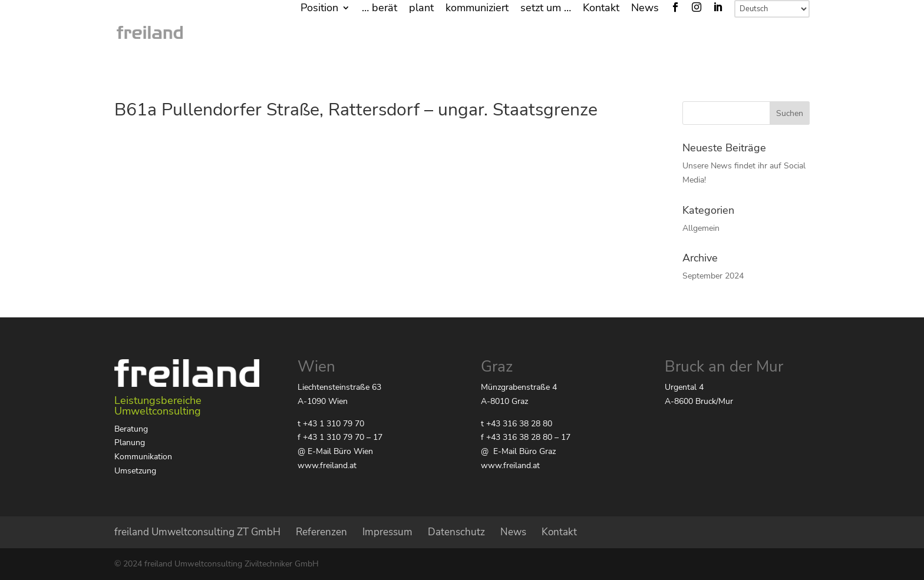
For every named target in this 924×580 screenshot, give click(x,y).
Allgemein (701, 228)
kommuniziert (477, 9)
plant (421, 9)
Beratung (131, 429)
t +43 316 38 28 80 (517, 424)
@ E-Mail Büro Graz (518, 451)
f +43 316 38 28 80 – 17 (526, 437)
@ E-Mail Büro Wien (335, 451)
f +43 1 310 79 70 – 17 (340, 437)
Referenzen (321, 532)
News (645, 9)
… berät (379, 9)
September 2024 (713, 276)
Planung (130, 443)
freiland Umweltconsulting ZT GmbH (197, 532)
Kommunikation (143, 457)
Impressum (387, 532)
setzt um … (546, 9)
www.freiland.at (327, 465)
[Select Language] (772, 9)
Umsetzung (135, 471)
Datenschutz (456, 532)
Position (319, 9)
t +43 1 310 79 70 (331, 424)
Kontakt (601, 9)
